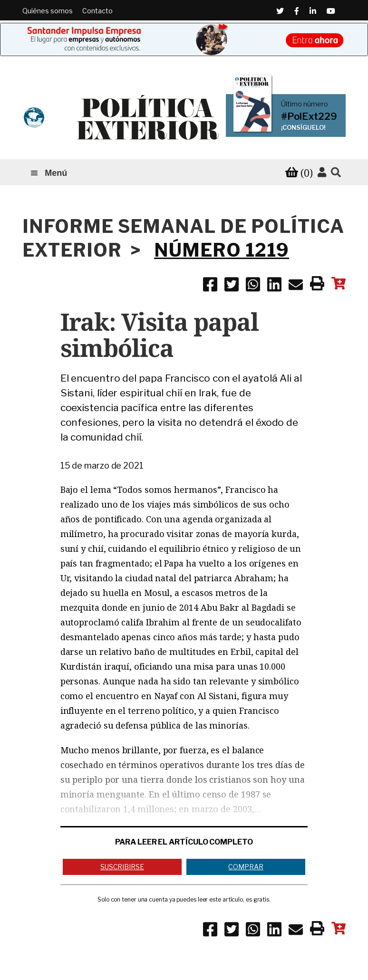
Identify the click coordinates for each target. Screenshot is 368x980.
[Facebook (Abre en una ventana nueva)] (297, 11)
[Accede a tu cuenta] (322, 173)
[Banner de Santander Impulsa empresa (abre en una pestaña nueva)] (184, 39)
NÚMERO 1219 (222, 250)
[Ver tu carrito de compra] (299, 173)
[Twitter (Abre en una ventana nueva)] (280, 11)
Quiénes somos (48, 11)
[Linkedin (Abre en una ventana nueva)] (313, 11)
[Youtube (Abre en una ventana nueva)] (331, 11)
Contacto (97, 11)
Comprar (246, 867)
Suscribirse (122, 867)
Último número (305, 104)
